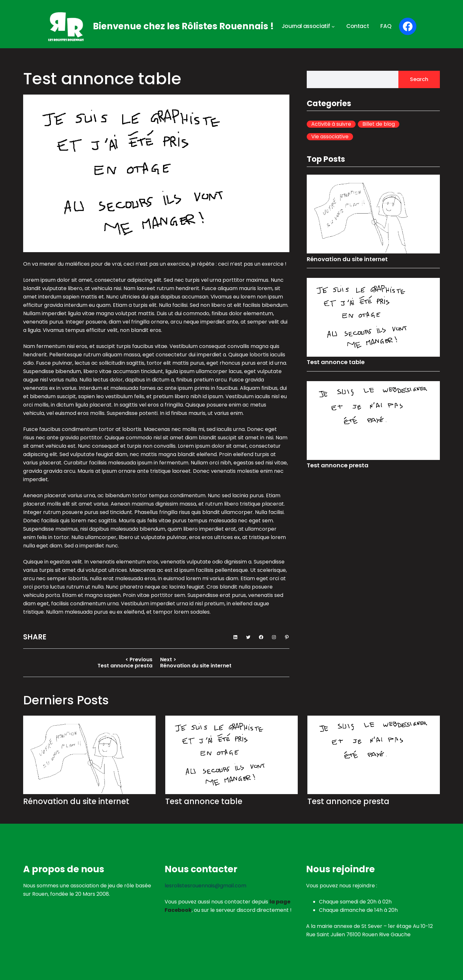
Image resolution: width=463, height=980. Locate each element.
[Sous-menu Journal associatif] (333, 26)
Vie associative (330, 137)
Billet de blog (379, 124)
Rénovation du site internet (347, 259)
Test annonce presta (338, 465)
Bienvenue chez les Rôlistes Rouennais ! (183, 26)
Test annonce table (336, 362)
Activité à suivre (331, 124)
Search (419, 79)
